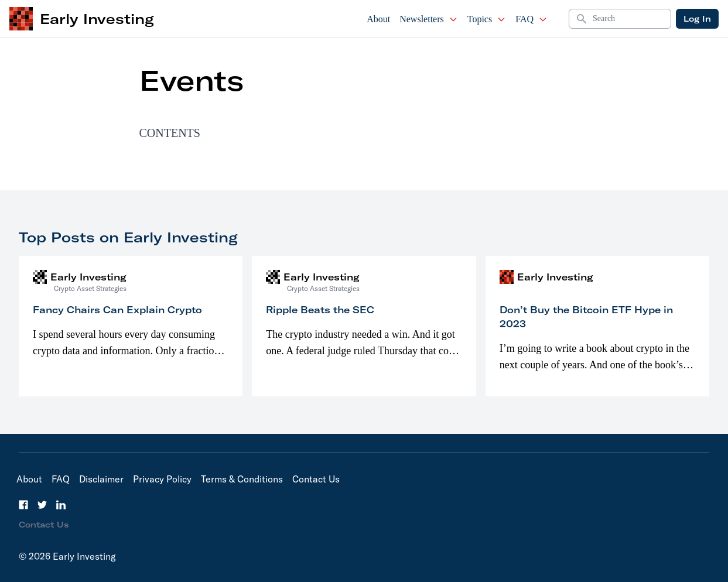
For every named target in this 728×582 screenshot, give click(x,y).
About (378, 19)
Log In (697, 19)
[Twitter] (42, 505)
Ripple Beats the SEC (320, 310)
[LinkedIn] (61, 505)
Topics (487, 19)
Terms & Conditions (242, 479)
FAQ (532, 19)
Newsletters (429, 19)
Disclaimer (101, 479)
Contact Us (316, 479)
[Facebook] (23, 505)
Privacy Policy (162, 479)
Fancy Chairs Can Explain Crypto (117, 310)
